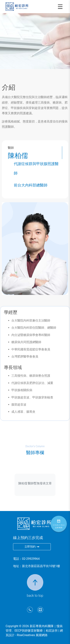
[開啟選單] (61, 7)
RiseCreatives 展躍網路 (32, 635)
